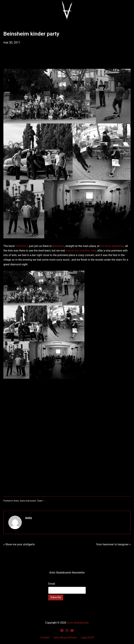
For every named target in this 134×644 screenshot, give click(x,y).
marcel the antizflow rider (81, 251)
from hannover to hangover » (113, 544)
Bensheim (58, 246)
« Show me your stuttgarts (19, 544)
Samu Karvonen (28, 501)
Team (40, 501)
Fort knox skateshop (112, 246)
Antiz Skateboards (78, 623)
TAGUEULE (22, 246)
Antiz (16, 501)
